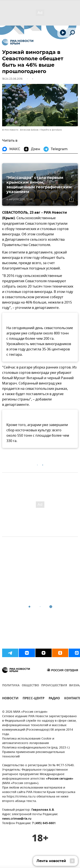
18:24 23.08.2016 (12, 79)
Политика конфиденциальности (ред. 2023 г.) (36, 748)
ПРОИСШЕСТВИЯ (54, 686)
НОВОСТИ (10, 699)
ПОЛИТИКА (11, 686)
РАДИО (54, 699)
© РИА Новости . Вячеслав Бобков (20, 130)
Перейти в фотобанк (51, 130)
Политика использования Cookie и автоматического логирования (28, 741)
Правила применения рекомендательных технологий (33, 754)
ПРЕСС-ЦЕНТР (33, 699)
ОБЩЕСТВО (30, 686)
